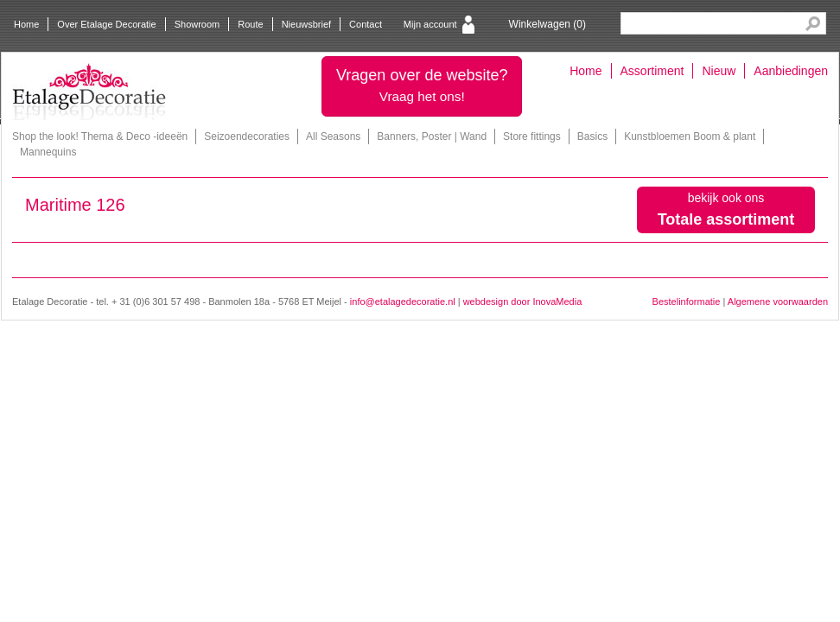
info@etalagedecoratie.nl (403, 301)
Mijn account (430, 24)
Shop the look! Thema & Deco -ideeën (100, 136)
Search (813, 24)
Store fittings (532, 136)
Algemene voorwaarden (778, 301)
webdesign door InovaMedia (523, 301)
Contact (366, 24)
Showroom (197, 24)
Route (250, 24)
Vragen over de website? (422, 85)
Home (26, 24)
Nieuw (719, 71)
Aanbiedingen (791, 71)
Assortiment (652, 71)
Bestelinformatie (687, 301)
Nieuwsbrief (306, 24)
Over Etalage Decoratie (106, 24)
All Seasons (333, 136)
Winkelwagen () (547, 24)
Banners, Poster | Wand (432, 136)
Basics (592, 136)
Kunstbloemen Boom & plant (690, 136)
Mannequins (48, 152)
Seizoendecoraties (247, 136)
